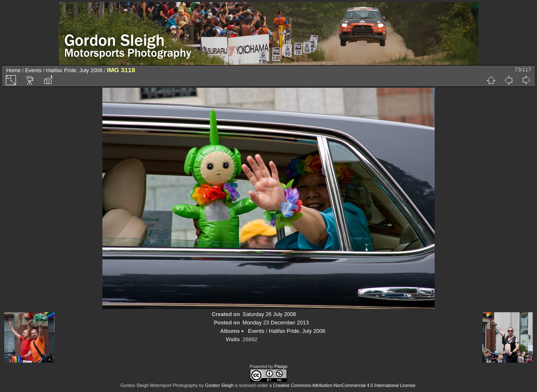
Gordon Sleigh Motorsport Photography (159, 385)
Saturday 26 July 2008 (269, 314)
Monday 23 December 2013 (276, 323)
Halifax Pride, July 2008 (74, 70)
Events (33, 70)
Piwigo (281, 366)
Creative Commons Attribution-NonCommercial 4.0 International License (344, 385)
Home (13, 70)
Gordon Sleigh (219, 385)
